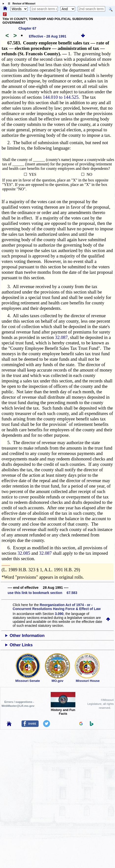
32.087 (61, 337)
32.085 (24, 553)
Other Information (27, 636)
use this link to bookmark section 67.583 (42, 593)
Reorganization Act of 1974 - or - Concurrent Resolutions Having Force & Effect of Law (57, 607)
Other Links (21, 645)
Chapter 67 (27, 28)
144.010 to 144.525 (61, 97)
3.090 (59, 614)
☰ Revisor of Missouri (20, 4)
